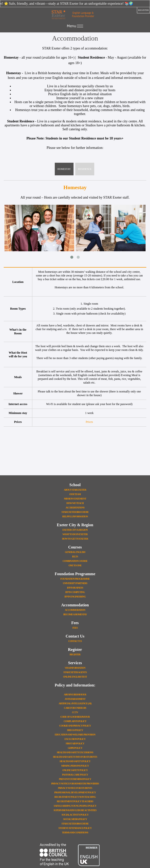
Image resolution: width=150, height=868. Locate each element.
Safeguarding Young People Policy (75, 806)
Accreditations (75, 508)
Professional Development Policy (75, 792)
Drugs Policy (75, 730)
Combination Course (75, 561)
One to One (75, 565)
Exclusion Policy (75, 739)
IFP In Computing (75, 592)
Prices (89, 422)
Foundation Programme (75, 579)
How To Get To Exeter (75, 539)
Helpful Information (75, 516)
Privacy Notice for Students (75, 788)
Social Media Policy (75, 819)
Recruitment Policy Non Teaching (75, 797)
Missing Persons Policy (75, 766)
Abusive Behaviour (75, 695)
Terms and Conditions (75, 833)
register (143, 10)
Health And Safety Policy (75, 761)
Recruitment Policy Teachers (75, 801)
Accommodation (75, 610)
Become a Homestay (75, 614)
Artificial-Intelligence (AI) (75, 703)
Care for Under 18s (75, 708)
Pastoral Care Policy (75, 775)
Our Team (75, 494)
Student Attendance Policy (75, 828)
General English (75, 552)
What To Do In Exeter (75, 534)
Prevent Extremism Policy (75, 779)
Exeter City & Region (75, 530)
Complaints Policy (75, 721)
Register (75, 654)
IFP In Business (75, 588)
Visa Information (75, 668)
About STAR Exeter (75, 490)
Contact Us (75, 641)
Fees (75, 628)
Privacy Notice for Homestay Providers (75, 784)
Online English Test (75, 677)
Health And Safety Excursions (75, 752)
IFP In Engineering (75, 597)
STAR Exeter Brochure (75, 512)
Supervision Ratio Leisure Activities (75, 810)
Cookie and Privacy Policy (75, 726)
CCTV (75, 712)
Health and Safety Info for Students (75, 757)
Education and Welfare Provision (75, 735)
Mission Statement (75, 499)
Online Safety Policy (75, 770)
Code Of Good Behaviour (75, 717)
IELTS (75, 557)
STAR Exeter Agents (75, 672)
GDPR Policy (75, 748)
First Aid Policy (75, 743)
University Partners (75, 583)
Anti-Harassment (75, 699)
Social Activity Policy (75, 815)
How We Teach (75, 503)
